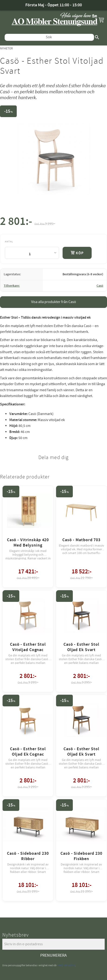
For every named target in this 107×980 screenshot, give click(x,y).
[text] (16, 222)
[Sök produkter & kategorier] (49, 37)
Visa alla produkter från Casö (54, 302)
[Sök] (97, 37)
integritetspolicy (66, 965)
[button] (101, 20)
